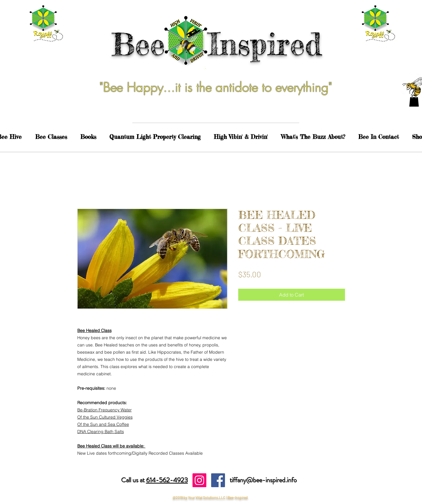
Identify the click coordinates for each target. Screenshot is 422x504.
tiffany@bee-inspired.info (263, 480)
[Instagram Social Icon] (199, 480)
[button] (414, 101)
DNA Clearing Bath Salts (101, 432)
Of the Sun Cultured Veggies (105, 417)
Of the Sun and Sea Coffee (103, 424)
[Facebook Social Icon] (218, 480)
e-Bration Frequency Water (106, 410)
